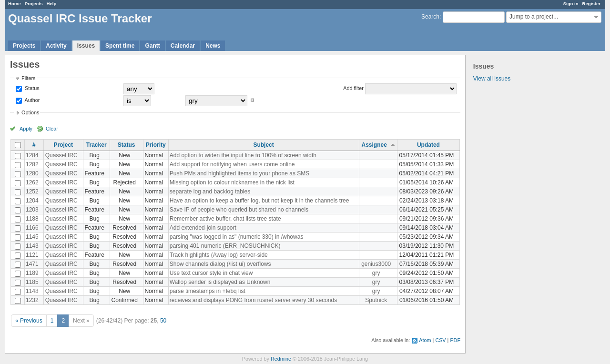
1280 (32, 173)
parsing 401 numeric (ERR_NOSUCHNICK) (225, 246)
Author (31, 100)
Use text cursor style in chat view (211, 273)
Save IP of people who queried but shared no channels (239, 210)
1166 (32, 228)
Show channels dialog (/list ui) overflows (220, 264)
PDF (455, 340)
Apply (26, 129)
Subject (263, 145)
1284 (32, 155)
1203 (32, 210)
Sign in (571, 4)
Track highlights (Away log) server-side (219, 255)
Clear (52, 129)
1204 (32, 201)
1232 (32, 300)
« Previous (29, 321)
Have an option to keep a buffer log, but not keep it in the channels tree (259, 201)
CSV (440, 340)
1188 (32, 219)
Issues (86, 46)
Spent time (120, 46)
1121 (32, 255)
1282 (32, 164)
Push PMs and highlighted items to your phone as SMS (240, 173)
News (213, 46)
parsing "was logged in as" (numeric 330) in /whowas (237, 237)
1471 (32, 264)
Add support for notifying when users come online (232, 164)
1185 (32, 282)
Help (52, 4)
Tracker (97, 145)
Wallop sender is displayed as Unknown (220, 282)
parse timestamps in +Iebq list (208, 291)
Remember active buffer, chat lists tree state (225, 219)
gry (376, 273)
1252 (32, 192)
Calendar (183, 46)
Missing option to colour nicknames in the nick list (232, 182)
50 (163, 321)
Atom (425, 340)
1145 (32, 237)
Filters (28, 78)
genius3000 (376, 264)
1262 (32, 182)
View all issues (492, 79)
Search (430, 17)
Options (30, 112)
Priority (156, 145)
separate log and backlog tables (210, 192)
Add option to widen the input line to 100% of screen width (243, 155)
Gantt (152, 46)
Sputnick (376, 300)
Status (31, 88)
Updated (428, 145)
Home (15, 4)
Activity (56, 46)
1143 (32, 246)
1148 (32, 291)
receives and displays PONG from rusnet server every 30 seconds (253, 300)
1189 (32, 273)
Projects (34, 4)
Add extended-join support (203, 228)
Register (591, 4)
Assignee (374, 145)
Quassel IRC (61, 155)
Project (63, 145)
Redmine (281, 359)
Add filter (353, 88)
